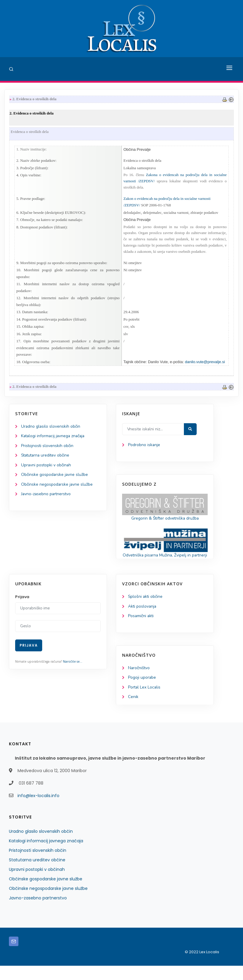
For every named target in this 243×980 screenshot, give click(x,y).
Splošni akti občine (146, 610)
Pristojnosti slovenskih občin (48, 451)
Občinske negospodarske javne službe (57, 491)
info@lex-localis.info (38, 810)
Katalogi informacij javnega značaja (54, 442)
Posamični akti (141, 629)
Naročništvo (139, 682)
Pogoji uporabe (142, 692)
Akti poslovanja (143, 620)
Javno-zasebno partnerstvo (47, 501)
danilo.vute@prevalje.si (205, 367)
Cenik (133, 711)
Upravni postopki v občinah (46, 471)
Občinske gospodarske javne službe (55, 481)
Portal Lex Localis (145, 701)
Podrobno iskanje (144, 450)
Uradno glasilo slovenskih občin (51, 432)
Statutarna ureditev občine (46, 461)
